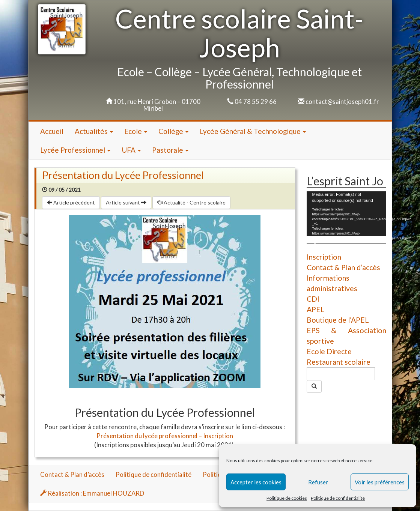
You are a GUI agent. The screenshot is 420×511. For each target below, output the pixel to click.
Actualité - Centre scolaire (191, 202)
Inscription (324, 257)
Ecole (136, 131)
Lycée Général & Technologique (253, 131)
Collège (173, 131)
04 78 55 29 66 (256, 101)
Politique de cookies (287, 498)
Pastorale (170, 150)
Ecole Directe (329, 351)
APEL (316, 309)
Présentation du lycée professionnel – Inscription (165, 436)
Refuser (318, 482)
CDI (313, 299)
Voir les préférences (380, 482)
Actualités (94, 131)
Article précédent (71, 202)
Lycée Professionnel (75, 150)
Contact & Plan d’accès (343, 267)
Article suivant (126, 202)
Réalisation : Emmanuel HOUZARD (92, 493)
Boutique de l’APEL (338, 320)
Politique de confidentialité (338, 498)
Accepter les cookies (256, 482)
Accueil (52, 131)
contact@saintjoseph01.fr (342, 101)
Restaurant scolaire (339, 362)
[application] (346, 214)
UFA (131, 150)
